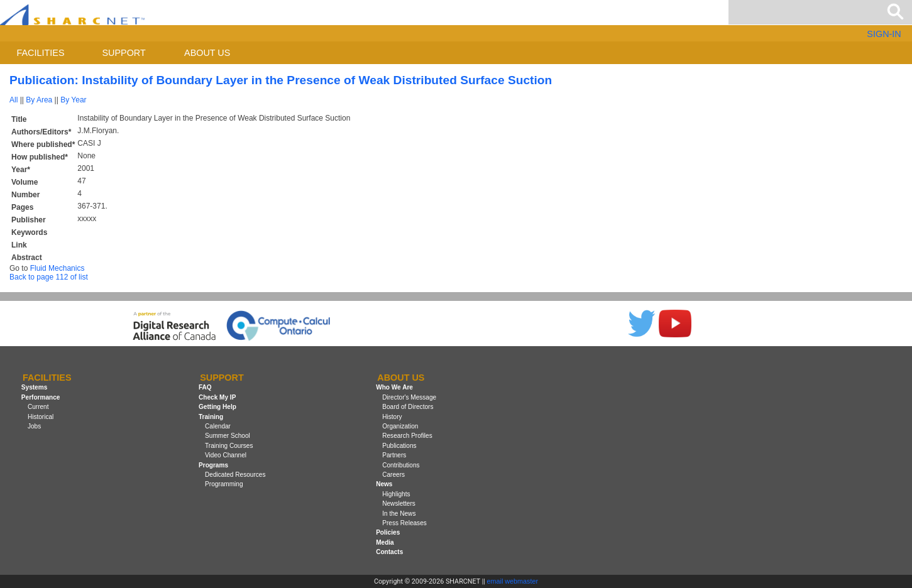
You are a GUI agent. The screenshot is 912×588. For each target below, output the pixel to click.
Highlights (396, 494)
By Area (39, 100)
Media (385, 542)
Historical (41, 417)
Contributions (401, 465)
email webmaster (513, 581)
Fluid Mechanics (58, 268)
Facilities (41, 53)
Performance (41, 397)
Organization (400, 426)
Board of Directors (408, 407)
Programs (213, 465)
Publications (399, 446)
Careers (393, 475)
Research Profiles (407, 436)
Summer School (228, 436)
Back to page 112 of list (49, 277)
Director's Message (409, 397)
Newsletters (399, 504)
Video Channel (226, 455)
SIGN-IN (884, 34)
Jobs (34, 426)
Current (38, 407)
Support (124, 53)
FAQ (205, 388)
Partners (394, 455)
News (384, 484)
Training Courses (229, 446)
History (392, 417)
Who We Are (394, 388)
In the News (399, 514)
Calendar (218, 426)
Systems (34, 388)
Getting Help (217, 407)
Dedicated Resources (235, 475)
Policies (388, 532)
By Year (73, 100)
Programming (224, 484)
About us (207, 53)
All (14, 100)
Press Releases (404, 523)
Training (211, 417)
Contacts (389, 552)
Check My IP (217, 397)
